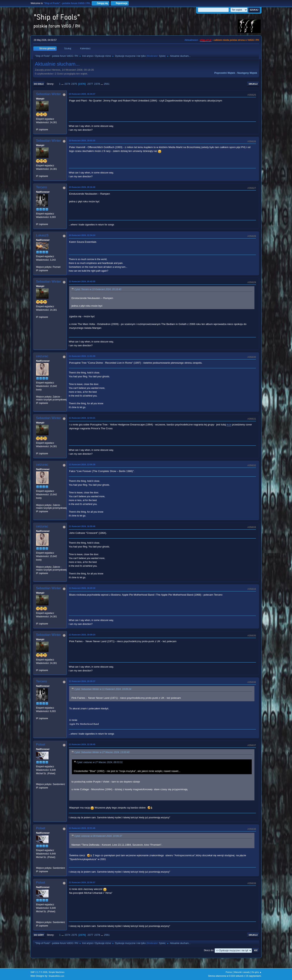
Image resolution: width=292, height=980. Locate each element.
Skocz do (209, 950)
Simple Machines (56, 972)
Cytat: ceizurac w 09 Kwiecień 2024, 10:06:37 (98, 836)
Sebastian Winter (48, 94)
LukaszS (42, 235)
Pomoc (229, 972)
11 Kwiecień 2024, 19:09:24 (82, 635)
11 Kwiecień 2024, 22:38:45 (82, 744)
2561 (107, 84)
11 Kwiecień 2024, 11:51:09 (82, 356)
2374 (67, 84)
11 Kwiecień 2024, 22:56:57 (82, 882)
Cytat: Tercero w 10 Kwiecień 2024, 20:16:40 (98, 289)
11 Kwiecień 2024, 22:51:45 (82, 828)
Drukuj (253, 84)
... (63, 84)
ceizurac (42, 356)
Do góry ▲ (257, 972)
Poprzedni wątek (225, 73)
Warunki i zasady (242, 972)
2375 (74, 84)
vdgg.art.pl (206, 40)
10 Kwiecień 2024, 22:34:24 (82, 235)
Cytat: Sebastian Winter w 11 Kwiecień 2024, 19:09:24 (103, 689)
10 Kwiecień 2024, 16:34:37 (82, 94)
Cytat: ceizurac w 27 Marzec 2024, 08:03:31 (100, 762)
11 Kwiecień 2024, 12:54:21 (82, 418)
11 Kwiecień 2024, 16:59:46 (82, 526)
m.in (229, 425)
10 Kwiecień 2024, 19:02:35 (82, 141)
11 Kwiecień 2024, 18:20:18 (82, 588)
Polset (41, 744)
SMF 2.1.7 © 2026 (39, 972)
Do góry (39, 935)
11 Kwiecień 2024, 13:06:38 (82, 464)
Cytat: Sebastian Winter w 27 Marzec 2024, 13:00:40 (102, 752)
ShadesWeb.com (56, 976)
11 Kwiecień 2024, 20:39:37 (82, 681)
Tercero (42, 187)
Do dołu (39, 84)
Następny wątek (247, 73)
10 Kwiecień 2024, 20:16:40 (82, 187)
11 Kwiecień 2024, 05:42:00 (82, 281)
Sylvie (162, 56)
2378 (97, 84)
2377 (90, 84)
